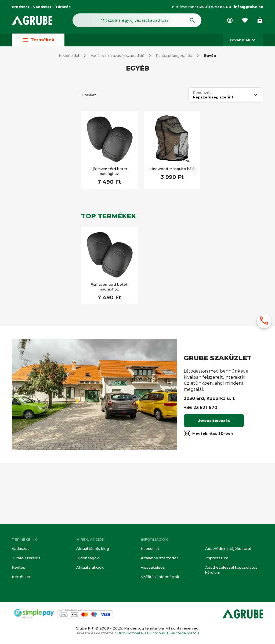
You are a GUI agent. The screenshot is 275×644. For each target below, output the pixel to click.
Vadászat (20, 550)
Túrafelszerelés (26, 559)
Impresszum (216, 559)
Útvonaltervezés (214, 483)
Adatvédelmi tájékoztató (228, 550)
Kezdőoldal (69, 57)
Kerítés (18, 568)
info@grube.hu (249, 7)
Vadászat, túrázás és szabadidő (117, 57)
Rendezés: (202, 94)
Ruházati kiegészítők (174, 57)
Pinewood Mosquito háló (172, 170)
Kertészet (21, 577)
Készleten (32, 220)
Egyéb (210, 57)
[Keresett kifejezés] (43, 205)
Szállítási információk (160, 577)
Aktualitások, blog (93, 550)
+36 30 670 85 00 (214, 7)
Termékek (38, 41)
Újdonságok (87, 559)
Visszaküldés (152, 568)
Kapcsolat (150, 550)
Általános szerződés (159, 559)
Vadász (30, 102)
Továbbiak (243, 41)
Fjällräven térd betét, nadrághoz (109, 172)
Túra (27, 369)
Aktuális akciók (90, 568)
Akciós (29, 234)
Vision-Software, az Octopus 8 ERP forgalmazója (157, 633)
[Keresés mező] (137, 21)
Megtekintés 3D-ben (208, 495)
